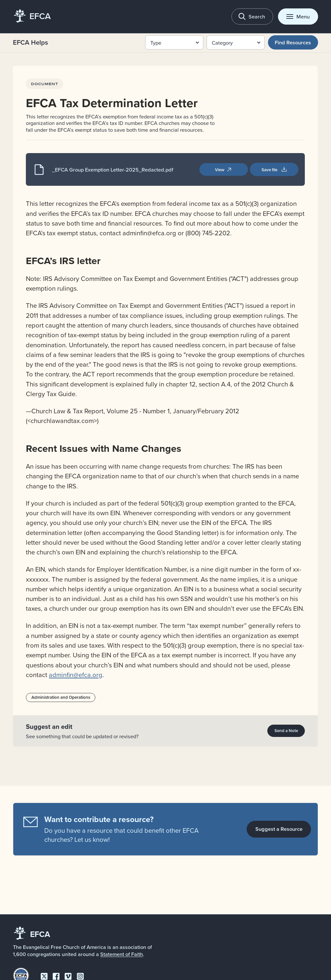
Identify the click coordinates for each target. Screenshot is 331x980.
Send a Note (286, 731)
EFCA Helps (31, 42)
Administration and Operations (61, 697)
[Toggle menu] (298, 16)
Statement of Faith (122, 954)
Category (222, 43)
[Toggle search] (252, 16)
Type (156, 43)
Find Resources (293, 42)
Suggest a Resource (279, 829)
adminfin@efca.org (76, 675)
